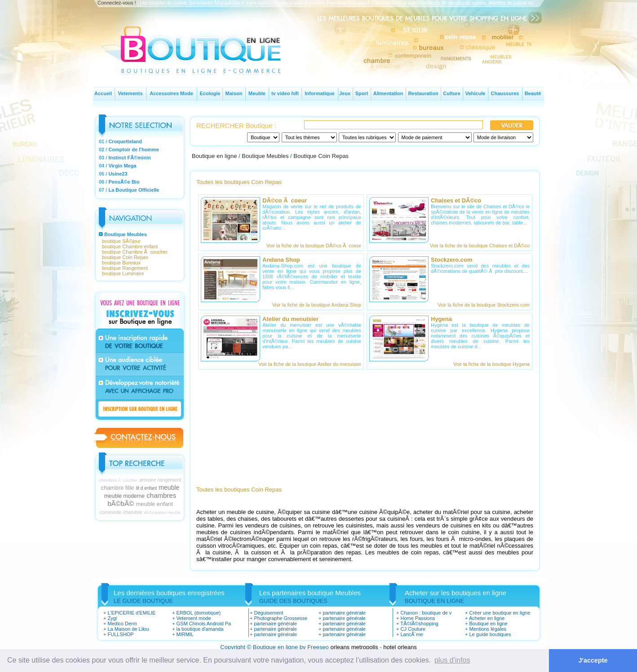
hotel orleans (400, 647)
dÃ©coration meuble (162, 513)
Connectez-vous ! (117, 3)
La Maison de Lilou (128, 629)
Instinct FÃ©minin (129, 158)
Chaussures (505, 93)
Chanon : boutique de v (426, 613)
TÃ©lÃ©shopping (419, 624)
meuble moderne (124, 496)
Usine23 (118, 174)
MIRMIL (185, 634)
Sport (362, 93)
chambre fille (118, 488)
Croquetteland (125, 141)
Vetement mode (193, 618)
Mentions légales (488, 629)
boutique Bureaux (121, 263)
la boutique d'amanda (200, 629)
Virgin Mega (122, 166)
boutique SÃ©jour (121, 241)
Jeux (345, 93)
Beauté (533, 93)
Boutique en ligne (214, 156)
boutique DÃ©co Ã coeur (333, 246)
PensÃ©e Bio (124, 182)
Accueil (103, 93)
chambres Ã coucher (118, 480)
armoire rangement (160, 480)
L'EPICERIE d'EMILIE (131, 613)
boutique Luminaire (123, 273)
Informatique (320, 93)
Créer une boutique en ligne (500, 613)
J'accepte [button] (593, 660)
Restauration (423, 93)
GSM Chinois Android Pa (203, 624)
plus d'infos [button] (452, 660)
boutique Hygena (511, 364)
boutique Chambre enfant (130, 246)
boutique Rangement (125, 268)
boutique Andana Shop (336, 305)
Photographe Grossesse (281, 618)
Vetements (130, 93)
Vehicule (476, 93)
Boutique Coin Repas (321, 156)
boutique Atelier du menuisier (329, 364)
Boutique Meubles (126, 234)
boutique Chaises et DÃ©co (499, 246)
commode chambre (121, 512)
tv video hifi (285, 93)
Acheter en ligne (487, 618)
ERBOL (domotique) (198, 613)
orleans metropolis (354, 647)
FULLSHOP (120, 634)
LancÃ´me (411, 634)
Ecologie (210, 93)
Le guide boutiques (490, 634)
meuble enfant (154, 504)
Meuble (257, 93)
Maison (234, 93)
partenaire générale (275, 624)
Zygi (112, 618)
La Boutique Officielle (134, 190)
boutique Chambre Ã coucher (135, 252)
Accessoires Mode (171, 93)
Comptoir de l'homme (134, 149)
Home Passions (418, 618)
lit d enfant (146, 488)
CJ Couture (413, 629)
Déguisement (268, 613)
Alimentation (388, 93)
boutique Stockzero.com (503, 305)
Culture (452, 93)
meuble (169, 488)
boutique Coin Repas (125, 257)
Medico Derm (122, 624)
